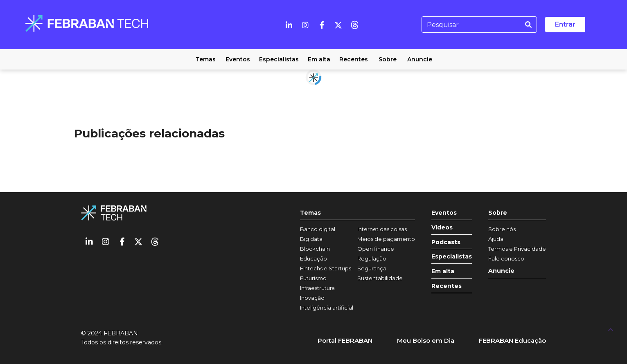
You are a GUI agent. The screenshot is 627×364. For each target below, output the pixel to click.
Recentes (447, 286)
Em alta (443, 271)
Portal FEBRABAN (345, 340)
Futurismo (313, 278)
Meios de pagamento (386, 239)
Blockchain (315, 249)
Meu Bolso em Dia (426, 340)
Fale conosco (506, 258)
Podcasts (446, 242)
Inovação (312, 298)
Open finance (376, 249)
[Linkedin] (289, 25)
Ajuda (496, 239)
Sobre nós (502, 229)
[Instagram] (305, 25)
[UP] (611, 329)
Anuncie (501, 271)
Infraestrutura (317, 288)
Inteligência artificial (327, 308)
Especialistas (452, 257)
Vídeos (442, 228)
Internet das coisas (382, 229)
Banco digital (318, 229)
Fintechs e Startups (326, 268)
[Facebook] (322, 25)
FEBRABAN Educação (512, 340)
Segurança (372, 268)
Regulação (372, 258)
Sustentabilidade (380, 278)
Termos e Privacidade (517, 249)
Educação (313, 258)
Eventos (444, 213)
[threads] (354, 25)
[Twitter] (338, 25)
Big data (311, 239)
